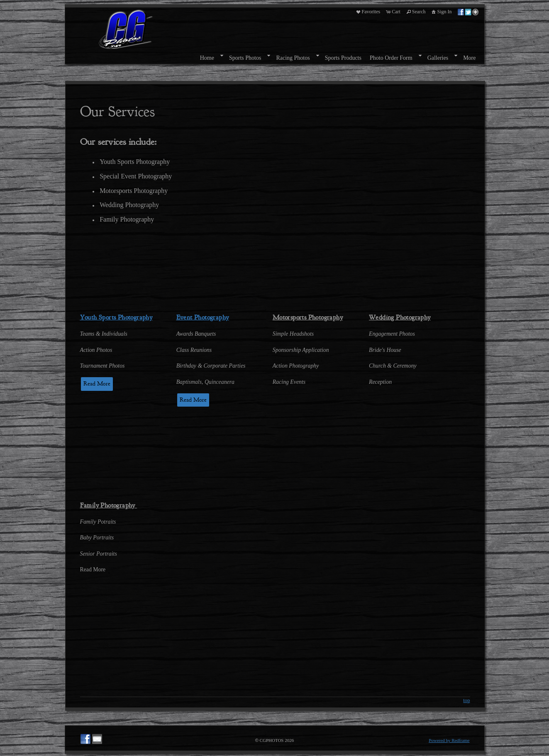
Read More (97, 384)
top (466, 700)
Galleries (438, 58)
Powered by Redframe (449, 740)
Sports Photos (245, 58)
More (469, 58)
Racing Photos (293, 58)
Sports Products (343, 58)
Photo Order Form (391, 58)
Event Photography (203, 317)
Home (207, 58)
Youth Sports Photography (116, 317)
